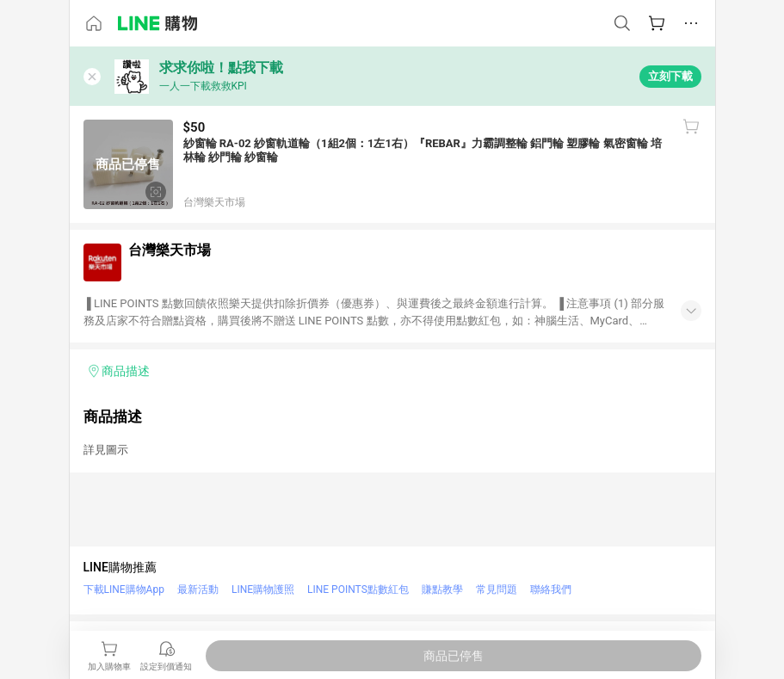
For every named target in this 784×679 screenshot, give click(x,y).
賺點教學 (442, 589)
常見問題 (497, 589)
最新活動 (198, 589)
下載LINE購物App (124, 589)
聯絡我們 (551, 589)
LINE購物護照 (263, 589)
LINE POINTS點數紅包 (358, 589)
